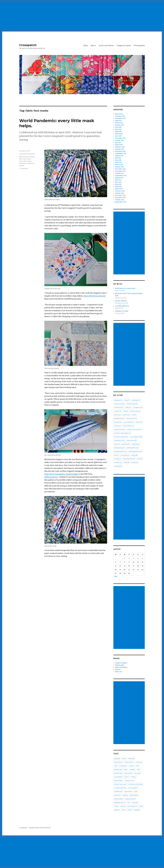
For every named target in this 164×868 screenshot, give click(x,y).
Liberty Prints (129, 780)
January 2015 (119, 149)
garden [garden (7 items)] (126, 415)
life (27, 154)
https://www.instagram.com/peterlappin (62, 474)
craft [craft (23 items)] (128, 407)
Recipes (118, 669)
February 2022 (120, 116)
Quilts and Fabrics (106, 46)
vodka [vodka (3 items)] (135, 462)
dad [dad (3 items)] (126, 411)
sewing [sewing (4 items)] (118, 459)
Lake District (128, 773)
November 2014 (120, 151)
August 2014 (119, 156)
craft (21, 154)
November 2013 (120, 171)
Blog (86, 46)
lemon (127, 777)
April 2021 (119, 121)
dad (138, 766)
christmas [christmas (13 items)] (119, 407)
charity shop (118, 762)
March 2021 (119, 123)
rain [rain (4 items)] (116, 455)
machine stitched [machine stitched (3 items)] (121, 437)
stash (141, 806)
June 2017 (118, 129)
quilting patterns (120, 802)
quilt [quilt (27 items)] (117, 444)
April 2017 (118, 132)
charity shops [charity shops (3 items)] (132, 404)
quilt (136, 791)
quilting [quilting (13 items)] (136, 444)
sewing (22, 165)
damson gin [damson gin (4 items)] (135, 411)
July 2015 (118, 143)
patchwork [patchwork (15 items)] (132, 440)
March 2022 (119, 114)
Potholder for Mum (122, 311)
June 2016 (118, 136)
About (93, 46)
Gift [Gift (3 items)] (134, 415)
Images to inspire (124, 46)
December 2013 (120, 169)
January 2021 (120, 125)
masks (29, 161)
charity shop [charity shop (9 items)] (119, 404)
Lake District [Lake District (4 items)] (131, 418)
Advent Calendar (121, 301)
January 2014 (119, 167)
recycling (135, 802)
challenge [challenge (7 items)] (136, 400)
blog (124, 758)
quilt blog (117, 795)
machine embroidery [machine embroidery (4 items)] (122, 433)
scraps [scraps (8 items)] (134, 455)
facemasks (23, 161)
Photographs (139, 46)
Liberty (133, 777)
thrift (124, 810)
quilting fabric (119, 799)
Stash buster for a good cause (125, 288)
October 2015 (119, 140)
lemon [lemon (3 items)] (139, 422)
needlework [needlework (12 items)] (119, 440)
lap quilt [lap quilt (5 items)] (118, 422)
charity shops (129, 762)
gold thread (118, 773)
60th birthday (24, 157)
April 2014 (118, 162)
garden (133, 769)
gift (24, 154)
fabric (126, 769)
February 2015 (120, 147)
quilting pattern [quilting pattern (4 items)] (120, 451)
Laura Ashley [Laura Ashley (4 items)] (129, 422)
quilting (125, 795)
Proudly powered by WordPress (40, 828)
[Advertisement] (63, 15)
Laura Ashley (118, 777)
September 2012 (121, 202)
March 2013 (119, 189)
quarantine (31, 163)
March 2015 (119, 145)
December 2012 (120, 195)
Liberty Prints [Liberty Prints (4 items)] (119, 429)
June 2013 (118, 182)
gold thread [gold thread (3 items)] (119, 418)
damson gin (118, 769)
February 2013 (120, 191)
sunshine (117, 810)
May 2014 (118, 160)
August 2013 (119, 178)
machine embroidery (136, 784)
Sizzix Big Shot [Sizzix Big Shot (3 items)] (129, 459)
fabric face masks (25, 159)
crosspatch (123, 766)
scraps (116, 806)
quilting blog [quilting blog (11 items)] (119, 448)
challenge (131, 758)
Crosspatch (28, 45)
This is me (119, 672)
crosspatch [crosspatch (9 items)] (138, 407)
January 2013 (119, 193)
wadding (137, 810)
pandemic (32, 154)
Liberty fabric (119, 780)
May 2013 (118, 184)
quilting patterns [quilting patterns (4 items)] (135, 451)
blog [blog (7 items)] (127, 400)
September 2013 (121, 176)
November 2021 (120, 118)
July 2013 (118, 180)
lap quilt (137, 773)
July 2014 (118, 158)
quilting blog (134, 795)
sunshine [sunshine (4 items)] (118, 462)
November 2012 (120, 198)
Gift (138, 769)
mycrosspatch (133, 788)
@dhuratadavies (51, 477)
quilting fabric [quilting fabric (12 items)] (132, 448)
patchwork (128, 791)
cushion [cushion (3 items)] (118, 411)
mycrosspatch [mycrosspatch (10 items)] (136, 437)
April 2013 (118, 187)
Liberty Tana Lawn (120, 784)
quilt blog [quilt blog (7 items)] (126, 444)
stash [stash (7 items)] (140, 459)
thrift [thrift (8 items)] (127, 462)
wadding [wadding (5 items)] (118, 466)
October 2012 (119, 200)
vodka (129, 810)
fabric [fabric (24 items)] (117, 415)
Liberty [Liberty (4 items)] (117, 426)
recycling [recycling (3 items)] (125, 455)
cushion (131, 766)
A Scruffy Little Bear (122, 306)
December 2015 (120, 138)
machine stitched (120, 788)
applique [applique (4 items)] (118, 400)
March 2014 (119, 165)
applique (117, 758)
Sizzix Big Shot (132, 806)
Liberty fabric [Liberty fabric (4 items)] (128, 426)
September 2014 (121, 154)
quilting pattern (131, 799)
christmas (139, 762)
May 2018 (118, 127)
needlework (118, 791)
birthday (32, 157)
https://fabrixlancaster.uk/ (95, 296)
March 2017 (119, 134)
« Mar (115, 576)
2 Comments (24, 168)
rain (128, 802)
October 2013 (119, 173)
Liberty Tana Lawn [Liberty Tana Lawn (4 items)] (134, 429)
